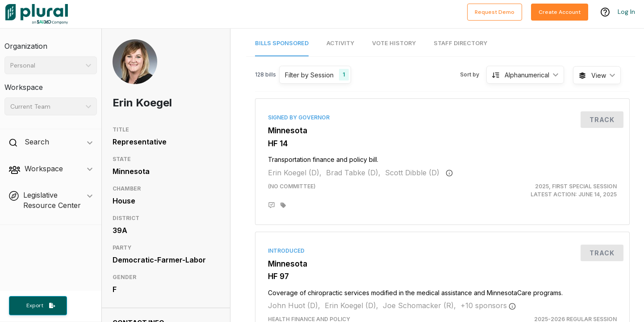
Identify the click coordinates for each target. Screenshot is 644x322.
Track (602, 120)
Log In (626, 12)
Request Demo (495, 12)
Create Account (560, 12)
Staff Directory (460, 43)
